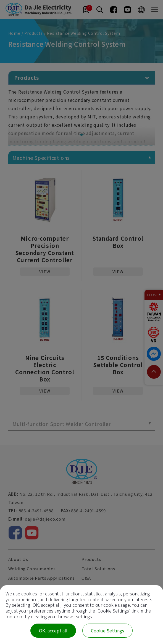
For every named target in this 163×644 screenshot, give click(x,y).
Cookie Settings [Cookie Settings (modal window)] (107, 630)
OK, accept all (53, 630)
